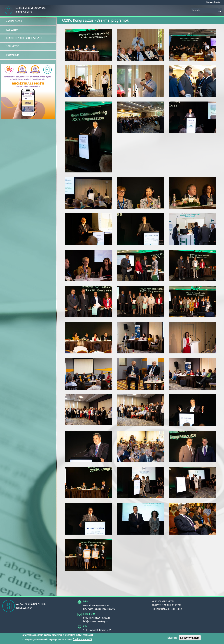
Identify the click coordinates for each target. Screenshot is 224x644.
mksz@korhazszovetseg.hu (97, 618)
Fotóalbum (13, 55)
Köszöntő (12, 30)
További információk (82, 639)
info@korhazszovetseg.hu (96, 621)
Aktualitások (14, 21)
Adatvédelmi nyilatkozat (167, 605)
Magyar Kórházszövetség (30, 8)
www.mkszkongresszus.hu (96, 605)
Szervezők (12, 46)
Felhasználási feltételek (167, 609)
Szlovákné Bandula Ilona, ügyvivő (99, 609)
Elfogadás (172, 638)
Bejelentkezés (213, 2)
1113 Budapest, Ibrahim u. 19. (98, 630)
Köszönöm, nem (190, 638)
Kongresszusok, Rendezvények (24, 38)
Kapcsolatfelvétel (163, 602)
